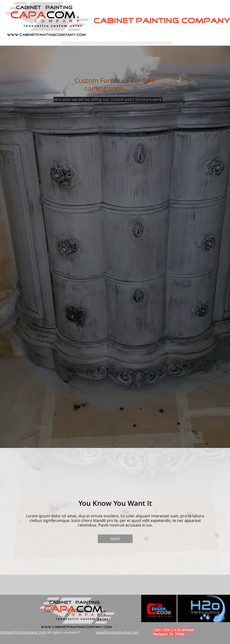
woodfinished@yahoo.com (118, 632)
